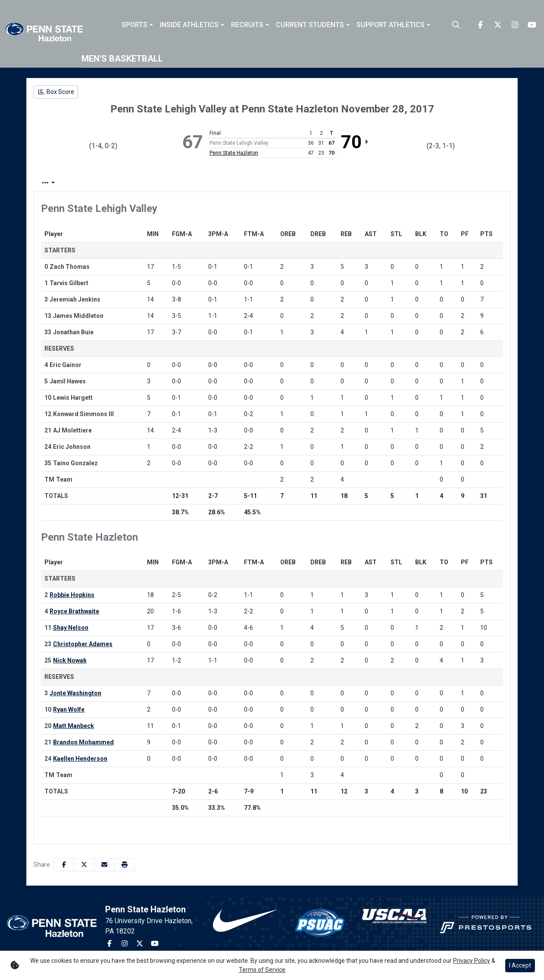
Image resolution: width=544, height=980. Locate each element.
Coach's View (290, 183)
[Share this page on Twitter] (84, 865)
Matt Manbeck (73, 726)
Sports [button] (134, 25)
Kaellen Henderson (80, 759)
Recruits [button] (247, 25)
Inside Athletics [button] (189, 25)
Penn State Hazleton (234, 153)
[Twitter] (497, 25)
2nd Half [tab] (239, 183)
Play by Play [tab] (105, 183)
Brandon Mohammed (83, 742)
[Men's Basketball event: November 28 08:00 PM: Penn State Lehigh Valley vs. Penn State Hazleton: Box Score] (56, 92)
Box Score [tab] (56, 183)
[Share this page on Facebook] (64, 865)
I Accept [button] (520, 965)
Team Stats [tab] (156, 183)
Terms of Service (262, 970)
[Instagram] (515, 25)
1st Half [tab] (200, 183)
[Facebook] (480, 25)
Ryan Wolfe (69, 709)
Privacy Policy (472, 961)
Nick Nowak (70, 660)
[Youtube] (532, 25)
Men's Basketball (122, 59)
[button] (137, 25)
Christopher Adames (83, 644)
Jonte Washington (75, 693)
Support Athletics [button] (391, 25)
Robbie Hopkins (72, 595)
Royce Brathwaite (74, 611)
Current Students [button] (310, 25)
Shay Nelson (71, 628)
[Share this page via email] (104, 865)
